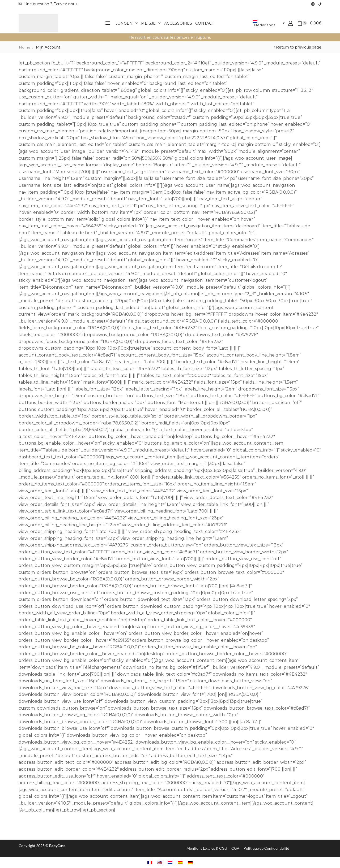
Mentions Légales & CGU (207, 848)
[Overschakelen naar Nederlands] (170, 863)
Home (25, 47)
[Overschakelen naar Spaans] (180, 863)
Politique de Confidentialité (266, 848)
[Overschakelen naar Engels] (160, 863)
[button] (108, 23)
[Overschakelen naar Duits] (190, 863)
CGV (235, 848)
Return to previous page (299, 47)
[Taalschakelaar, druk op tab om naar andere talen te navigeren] (269, 23)
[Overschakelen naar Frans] (150, 863)
